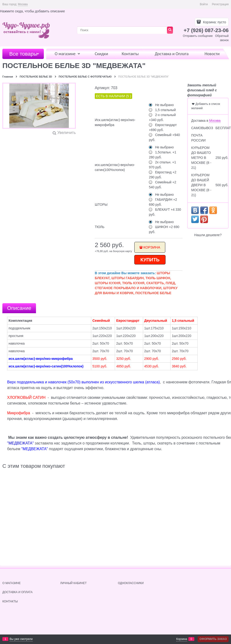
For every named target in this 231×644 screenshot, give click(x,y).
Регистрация (220, 4)
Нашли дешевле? (208, 235)
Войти (204, 4)
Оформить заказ (213, 639)
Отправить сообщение (198, 36)
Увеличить (67, 133)
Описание (19, 308)
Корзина (152, 247)
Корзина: (214, 22)
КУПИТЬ (150, 260)
